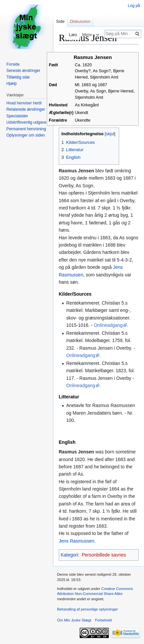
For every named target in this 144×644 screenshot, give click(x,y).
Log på (134, 6)
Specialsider (17, 116)
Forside (13, 64)
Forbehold (103, 620)
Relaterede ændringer (26, 109)
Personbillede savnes (104, 555)
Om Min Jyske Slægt (74, 620)
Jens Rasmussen (76, 541)
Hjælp (11, 84)
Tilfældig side (18, 77)
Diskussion (80, 21)
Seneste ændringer (23, 71)
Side (60, 21)
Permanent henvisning (26, 129)
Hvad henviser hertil (24, 103)
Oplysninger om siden (26, 135)
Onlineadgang (108, 325)
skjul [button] (110, 134)
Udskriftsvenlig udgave (26, 122)
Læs (71, 35)
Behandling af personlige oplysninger (87, 609)
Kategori (69, 555)
